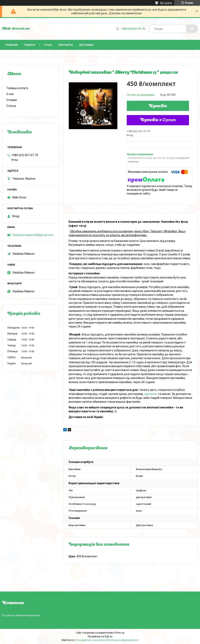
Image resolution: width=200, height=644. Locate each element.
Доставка (86, 45)
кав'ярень (151, 394)
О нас (48, 45)
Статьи (11, 106)
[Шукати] (192, 29)
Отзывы (12, 100)
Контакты (66, 45)
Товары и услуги (17, 88)
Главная (11, 45)
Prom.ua (120, 633)
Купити (158, 106)
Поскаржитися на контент (91, 640)
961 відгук (166, 3)
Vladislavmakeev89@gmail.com (33, 235)
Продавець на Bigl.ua (100, 636)
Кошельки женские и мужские (21, 615)
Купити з (158, 120)
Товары (29, 45)
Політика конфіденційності (123, 640)
